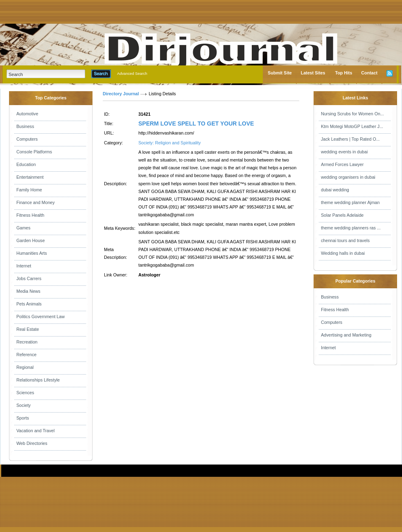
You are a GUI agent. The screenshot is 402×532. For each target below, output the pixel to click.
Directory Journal (121, 94)
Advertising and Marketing (346, 335)
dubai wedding (335, 190)
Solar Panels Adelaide (342, 215)
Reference (26, 355)
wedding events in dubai (344, 152)
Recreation (27, 342)
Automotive (27, 114)
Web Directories (32, 443)
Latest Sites (313, 73)
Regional (25, 367)
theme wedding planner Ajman (350, 202)
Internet (24, 266)
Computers (27, 139)
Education (26, 164)
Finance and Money (36, 202)
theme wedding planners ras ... (351, 228)
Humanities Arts (32, 253)
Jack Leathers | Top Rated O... (350, 139)
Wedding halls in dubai (343, 253)
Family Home (29, 190)
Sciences (25, 393)
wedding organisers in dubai (348, 177)
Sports (23, 418)
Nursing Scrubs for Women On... (352, 114)
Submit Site (280, 73)
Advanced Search (132, 74)
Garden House (30, 240)
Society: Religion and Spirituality (169, 143)
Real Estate (28, 329)
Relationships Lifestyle (38, 380)
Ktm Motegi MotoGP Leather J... (352, 126)
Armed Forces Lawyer (342, 164)
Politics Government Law (41, 317)
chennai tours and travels (345, 240)
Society (24, 405)
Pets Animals (29, 304)
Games (23, 228)
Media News (28, 291)
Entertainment (30, 177)
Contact (369, 73)
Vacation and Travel (35, 431)
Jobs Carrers (29, 278)
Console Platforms (34, 152)
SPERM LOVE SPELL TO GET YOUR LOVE (196, 123)
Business (25, 126)
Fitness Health (30, 215)
